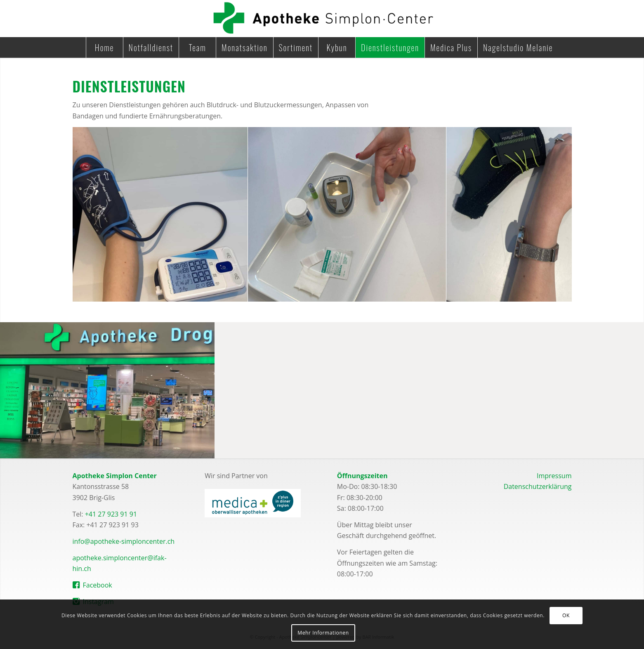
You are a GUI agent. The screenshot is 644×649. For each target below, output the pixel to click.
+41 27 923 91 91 (111, 514)
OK (566, 615)
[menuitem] (104, 47)
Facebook (98, 585)
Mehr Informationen (323, 633)
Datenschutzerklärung (538, 486)
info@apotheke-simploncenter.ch (124, 541)
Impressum (554, 476)
